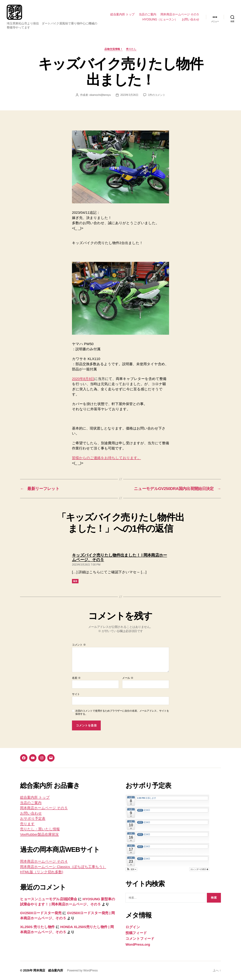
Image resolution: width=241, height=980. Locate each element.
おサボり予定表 (33, 818)
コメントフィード (140, 939)
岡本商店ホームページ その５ (180, 14)
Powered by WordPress (82, 970)
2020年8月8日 (83, 379)
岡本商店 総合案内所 (48, 970)
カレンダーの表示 (199, 869)
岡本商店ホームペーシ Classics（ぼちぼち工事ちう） (63, 867)
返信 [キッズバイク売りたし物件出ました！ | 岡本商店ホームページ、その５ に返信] (75, 581)
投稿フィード (136, 933)
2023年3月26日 (129, 95)
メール (128, 678)
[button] (131, 869)
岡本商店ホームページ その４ (44, 861)
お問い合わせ (191, 19)
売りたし (131, 49)
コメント (79, 645)
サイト (76, 694)
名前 (76, 678)
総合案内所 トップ (122, 14)
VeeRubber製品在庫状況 (39, 834)
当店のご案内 (148, 14)
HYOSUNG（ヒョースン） (160, 19)
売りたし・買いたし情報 (40, 829)
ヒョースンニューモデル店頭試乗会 (49, 899)
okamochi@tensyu (100, 95)
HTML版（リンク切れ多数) (42, 872)
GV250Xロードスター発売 (41, 913)
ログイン (133, 927)
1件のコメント (157, 95)
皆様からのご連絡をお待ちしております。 (106, 458)
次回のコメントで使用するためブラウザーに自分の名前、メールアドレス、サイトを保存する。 (122, 712)
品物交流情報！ (114, 49)
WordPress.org (138, 944)
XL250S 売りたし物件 (37, 927)
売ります (27, 824)
